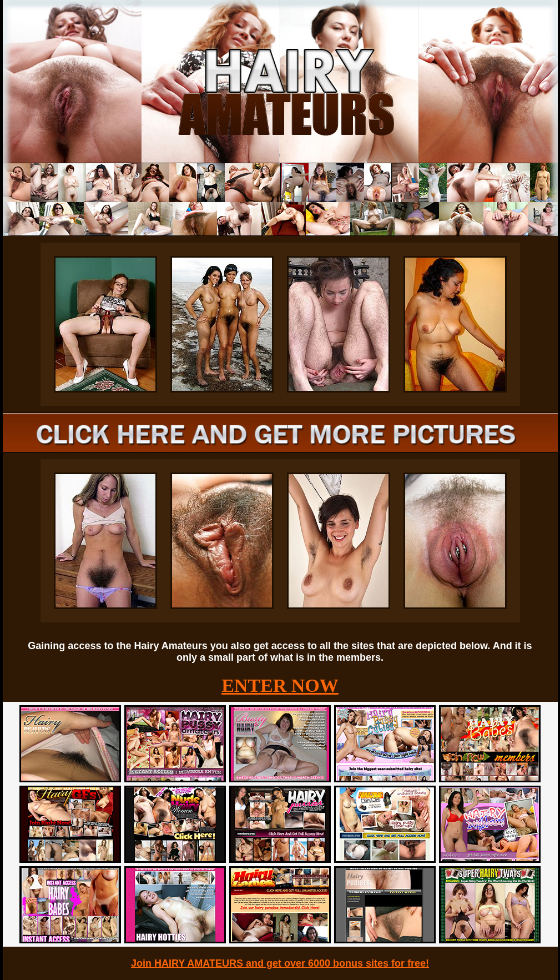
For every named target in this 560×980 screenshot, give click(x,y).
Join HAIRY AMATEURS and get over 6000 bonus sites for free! (280, 963)
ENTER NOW (280, 685)
